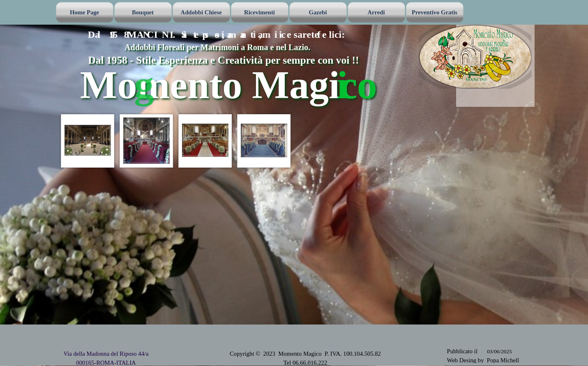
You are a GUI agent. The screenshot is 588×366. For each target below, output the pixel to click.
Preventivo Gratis (435, 12)
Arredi (376, 12)
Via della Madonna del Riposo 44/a (106, 354)
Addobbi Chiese (201, 12)
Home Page (84, 12)
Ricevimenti (259, 12)
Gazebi (318, 12)
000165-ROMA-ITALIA (106, 363)
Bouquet (143, 12)
